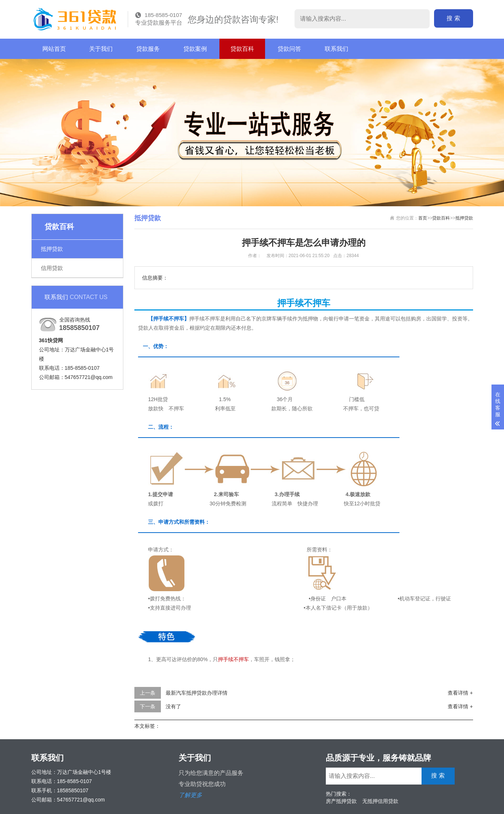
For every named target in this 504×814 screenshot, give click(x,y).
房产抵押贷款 (341, 801)
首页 (423, 218)
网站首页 (54, 49)
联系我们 (336, 49)
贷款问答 (289, 49)
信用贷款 (52, 268)
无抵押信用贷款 (380, 801)
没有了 (173, 706)
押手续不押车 (233, 659)
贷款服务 (148, 49)
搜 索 (453, 18)
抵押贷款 (52, 249)
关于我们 (101, 49)
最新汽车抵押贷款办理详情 (197, 693)
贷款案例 (195, 49)
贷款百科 (242, 49)
